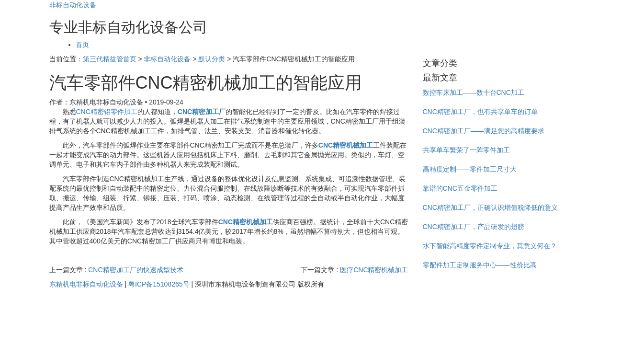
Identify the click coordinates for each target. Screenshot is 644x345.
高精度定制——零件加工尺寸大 (470, 169)
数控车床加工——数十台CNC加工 (474, 92)
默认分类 (212, 59)
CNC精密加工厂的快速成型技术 (136, 270)
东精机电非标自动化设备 (86, 284)
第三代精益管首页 (110, 59)
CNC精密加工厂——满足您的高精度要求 (484, 131)
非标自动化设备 (73, 5)
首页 (82, 45)
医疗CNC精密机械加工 (374, 270)
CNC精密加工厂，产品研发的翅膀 (474, 227)
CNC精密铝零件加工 (107, 112)
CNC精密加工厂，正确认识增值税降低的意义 (490, 207)
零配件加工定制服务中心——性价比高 (480, 265)
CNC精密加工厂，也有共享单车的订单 (480, 112)
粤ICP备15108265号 (159, 284)
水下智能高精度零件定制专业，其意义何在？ (490, 246)
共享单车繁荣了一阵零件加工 (466, 150)
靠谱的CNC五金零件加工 (460, 188)
